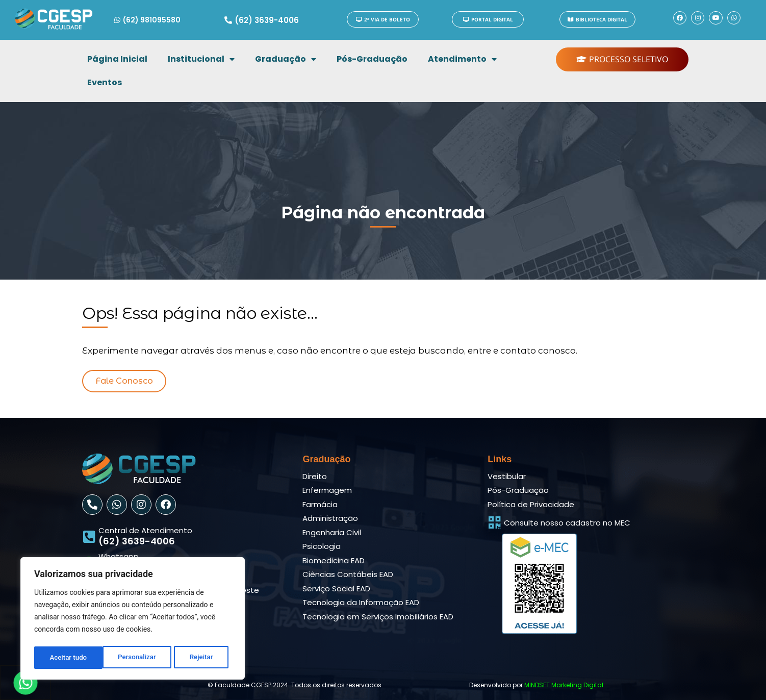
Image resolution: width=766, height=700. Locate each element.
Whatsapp (119, 556)
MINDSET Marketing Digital (564, 685)
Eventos (105, 82)
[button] (124, 381)
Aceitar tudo (198, 658)
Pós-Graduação (372, 59)
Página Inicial (117, 59)
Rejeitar (133, 658)
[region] (133, 620)
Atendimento (462, 59)
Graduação (286, 59)
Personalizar (68, 658)
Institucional (201, 59)
